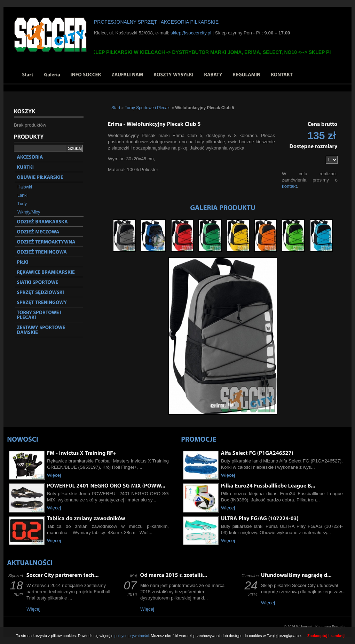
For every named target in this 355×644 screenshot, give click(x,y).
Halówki (25, 187)
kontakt (289, 186)
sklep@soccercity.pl (191, 33)
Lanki (22, 195)
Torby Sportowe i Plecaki (147, 108)
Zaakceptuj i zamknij (326, 636)
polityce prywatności (132, 636)
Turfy (22, 204)
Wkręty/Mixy (29, 212)
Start (116, 108)
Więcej (54, 475)
